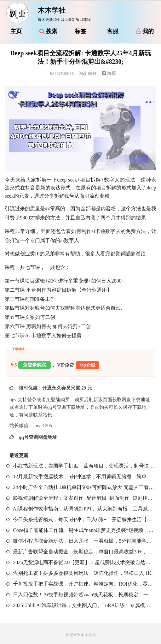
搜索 (49, 31)
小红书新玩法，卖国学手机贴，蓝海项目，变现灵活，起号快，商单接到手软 (80, 466)
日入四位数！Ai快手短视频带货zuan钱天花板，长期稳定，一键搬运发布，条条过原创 (80, 595)
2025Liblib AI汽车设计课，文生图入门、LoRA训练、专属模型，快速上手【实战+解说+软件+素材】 (80, 605)
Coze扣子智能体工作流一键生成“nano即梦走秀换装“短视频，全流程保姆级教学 (80, 530)
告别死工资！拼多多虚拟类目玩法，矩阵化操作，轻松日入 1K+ (80, 573)
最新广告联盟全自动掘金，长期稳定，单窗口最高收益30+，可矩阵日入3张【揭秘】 (80, 552)
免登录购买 (34, 365)
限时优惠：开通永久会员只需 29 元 (55, 388)
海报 (109, 73)
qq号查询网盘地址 (37, 437)
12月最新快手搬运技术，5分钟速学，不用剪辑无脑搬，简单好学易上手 (80, 477)
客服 (113, 31)
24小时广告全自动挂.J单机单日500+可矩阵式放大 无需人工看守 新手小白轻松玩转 (80, 487)
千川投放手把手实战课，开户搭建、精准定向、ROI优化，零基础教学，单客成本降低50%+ (80, 584)
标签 (80, 31)
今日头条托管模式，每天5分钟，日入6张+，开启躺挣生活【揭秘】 (80, 519)
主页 (16, 31)
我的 (145, 31)
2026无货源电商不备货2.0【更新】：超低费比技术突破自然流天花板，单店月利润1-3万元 (80, 562)
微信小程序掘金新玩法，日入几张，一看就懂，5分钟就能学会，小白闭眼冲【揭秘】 (80, 541)
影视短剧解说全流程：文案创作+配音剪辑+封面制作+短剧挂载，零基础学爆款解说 (80, 498)
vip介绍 (87, 365)
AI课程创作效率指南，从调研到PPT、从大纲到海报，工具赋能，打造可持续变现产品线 (80, 509)
